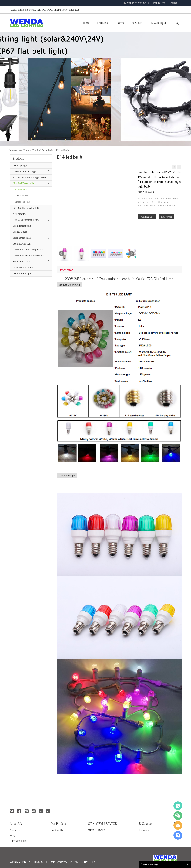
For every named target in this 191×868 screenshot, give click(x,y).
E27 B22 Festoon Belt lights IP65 (29, 177)
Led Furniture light (22, 274)
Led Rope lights (21, 166)
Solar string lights (22, 262)
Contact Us (147, 217)
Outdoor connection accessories (28, 256)
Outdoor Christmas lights (25, 172)
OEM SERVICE (97, 830)
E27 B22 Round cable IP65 (26, 208)
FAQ (12, 835)
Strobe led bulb (22, 202)
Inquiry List (159, 3)
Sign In (131, 3)
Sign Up (142, 3)
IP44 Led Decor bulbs (43, 150)
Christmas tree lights (23, 268)
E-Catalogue (159, 23)
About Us (15, 830)
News (120, 23)
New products (20, 214)
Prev (62, 253)
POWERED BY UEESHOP (86, 862)
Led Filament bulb (22, 226)
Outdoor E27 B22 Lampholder (28, 250)
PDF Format (166, 217)
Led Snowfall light (22, 244)
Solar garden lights (22, 238)
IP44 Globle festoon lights (26, 220)
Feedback (137, 23)
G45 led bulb (21, 196)
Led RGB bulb (20, 232)
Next (131, 253)
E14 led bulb (62, 150)
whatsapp (178, 806)
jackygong (178, 825)
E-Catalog (145, 830)
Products (102, 23)
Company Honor (19, 841)
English (173, 3)
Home (86, 23)
